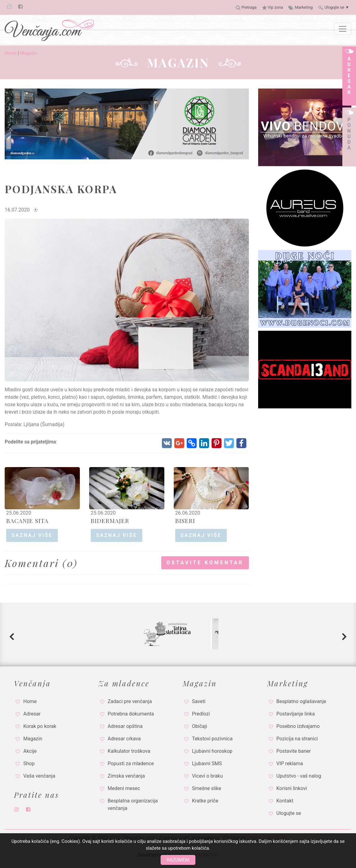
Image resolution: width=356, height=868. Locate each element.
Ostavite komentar (205, 563)
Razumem (178, 860)
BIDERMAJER (110, 520)
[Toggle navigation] (343, 29)
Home (11, 53)
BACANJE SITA (27, 520)
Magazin (28, 53)
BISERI (185, 520)
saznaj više (32, 535)
